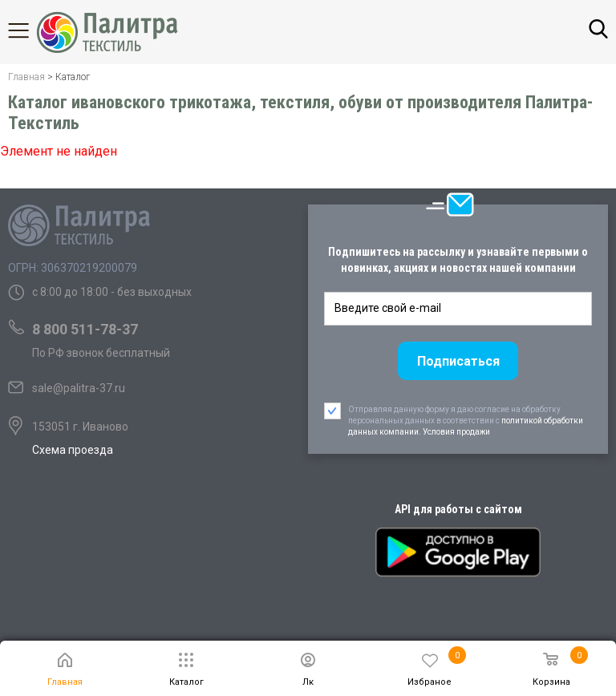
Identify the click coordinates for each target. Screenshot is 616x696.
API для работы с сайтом (458, 509)
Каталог (32, 30)
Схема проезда (73, 450)
